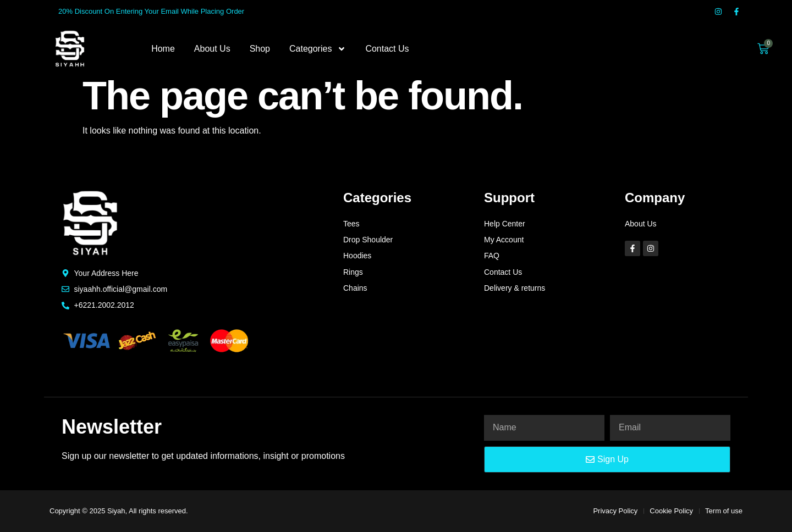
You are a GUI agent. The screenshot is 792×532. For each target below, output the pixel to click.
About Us (212, 49)
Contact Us (387, 49)
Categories (318, 49)
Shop (260, 49)
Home (163, 49)
